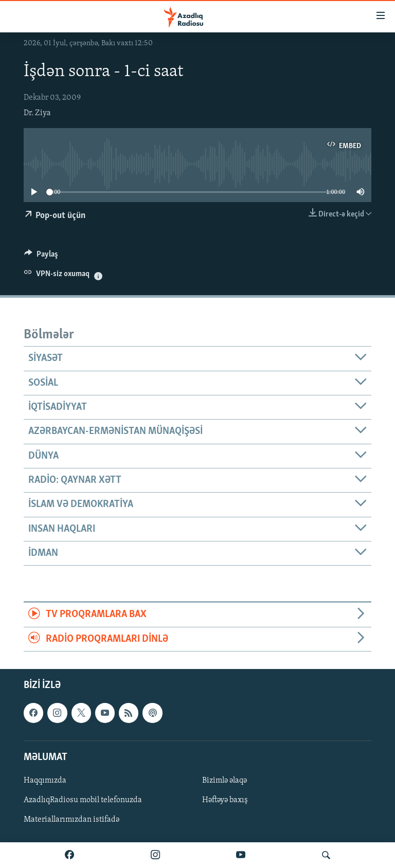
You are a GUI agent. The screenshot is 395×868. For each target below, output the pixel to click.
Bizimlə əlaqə (225, 781)
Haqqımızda (45, 781)
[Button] (41, 257)
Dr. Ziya (37, 113)
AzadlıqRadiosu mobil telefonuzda (83, 800)
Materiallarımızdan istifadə (71, 820)
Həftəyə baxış (225, 800)
